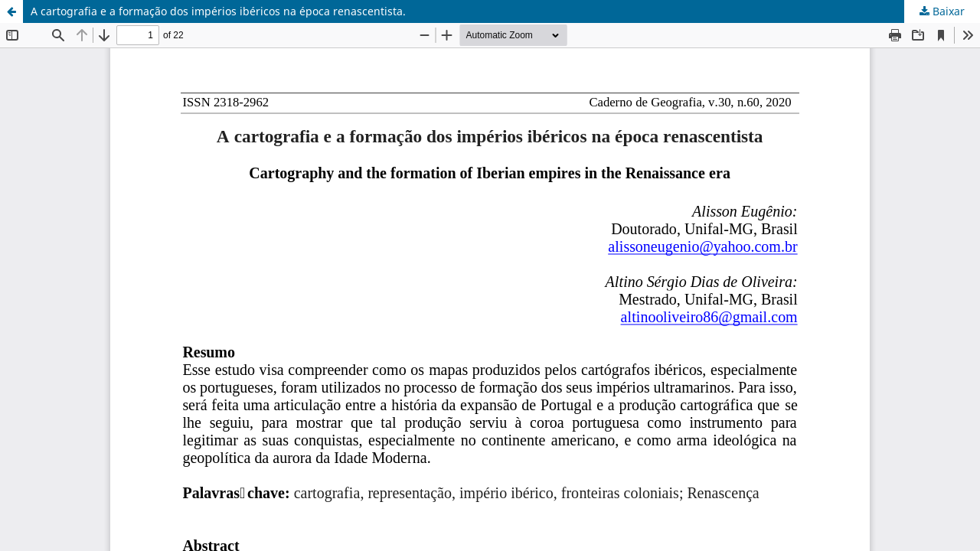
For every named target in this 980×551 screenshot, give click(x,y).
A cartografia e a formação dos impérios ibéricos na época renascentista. (218, 11)
